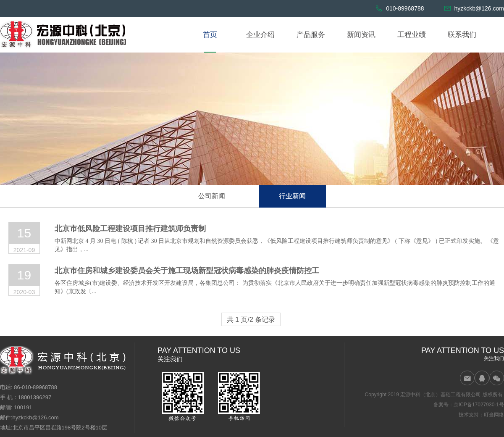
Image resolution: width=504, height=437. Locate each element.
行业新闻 (292, 196)
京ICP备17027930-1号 (479, 405)
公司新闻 (212, 196)
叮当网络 (494, 415)
